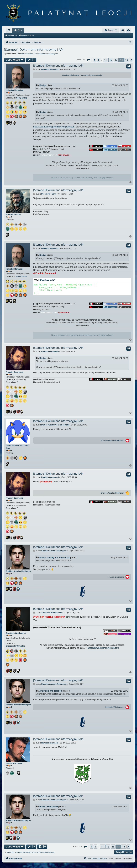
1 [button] (98, 60)
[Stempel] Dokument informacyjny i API (34, 49)
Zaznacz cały (48, 280)
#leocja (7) (111, 30)
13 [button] (116, 60)
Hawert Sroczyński (14, 763)
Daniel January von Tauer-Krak (17, 447)
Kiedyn (43, 85)
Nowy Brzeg (22, 98)
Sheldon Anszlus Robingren (46, 54)
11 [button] (106, 60)
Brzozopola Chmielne (15, 646)
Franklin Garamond (14, 372)
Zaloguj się (12, 35)
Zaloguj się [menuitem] (123, 31)
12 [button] (111, 60)
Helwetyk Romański (25, 54)
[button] (89, 60)
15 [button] (127, 60)
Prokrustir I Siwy (13, 215)
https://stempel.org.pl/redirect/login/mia (52, 127)
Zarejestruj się (28, 35)
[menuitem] (9, 30)
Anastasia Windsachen (16, 633)
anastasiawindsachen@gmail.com (103, 648)
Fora (20, 30)
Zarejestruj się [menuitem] (129, 31)
